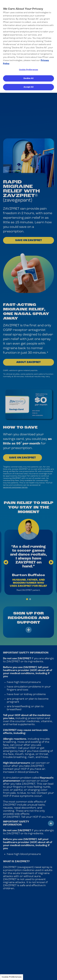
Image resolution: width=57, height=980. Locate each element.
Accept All (28, 87)
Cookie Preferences (12, 977)
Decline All (28, 78)
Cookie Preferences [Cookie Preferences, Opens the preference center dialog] (28, 70)
